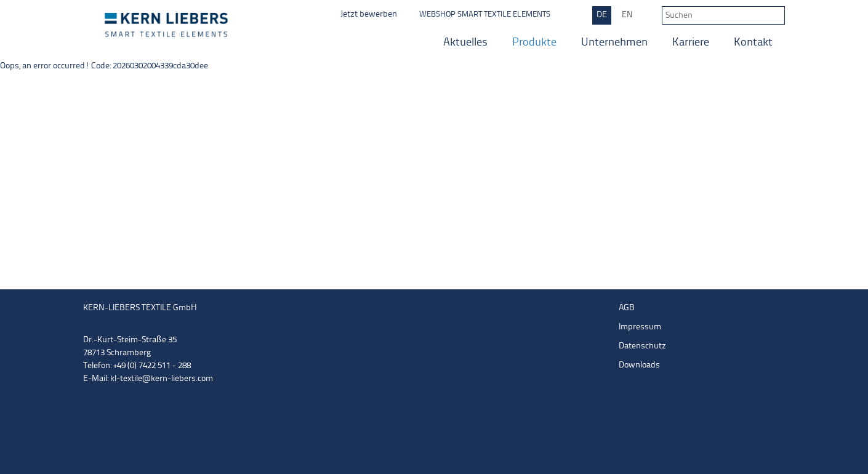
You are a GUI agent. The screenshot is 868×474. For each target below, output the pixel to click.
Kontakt (753, 43)
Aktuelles (465, 43)
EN (627, 15)
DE (602, 15)
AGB (627, 308)
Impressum (640, 327)
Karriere (691, 43)
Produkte (534, 43)
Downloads (639, 365)
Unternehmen (614, 43)
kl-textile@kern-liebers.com (162, 379)
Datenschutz (642, 346)
